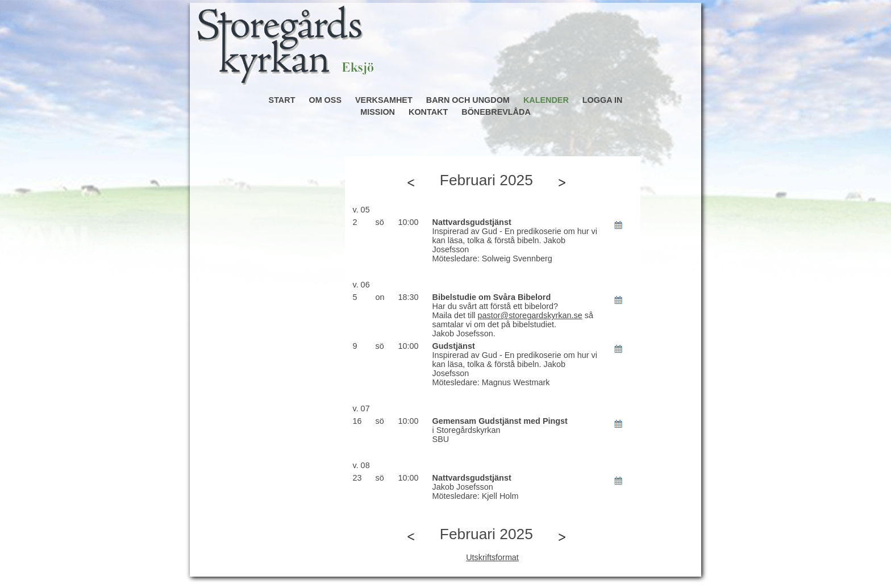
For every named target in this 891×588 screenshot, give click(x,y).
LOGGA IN (603, 100)
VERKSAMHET (384, 100)
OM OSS (325, 100)
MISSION (378, 112)
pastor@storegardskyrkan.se (530, 315)
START (282, 100)
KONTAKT (428, 112)
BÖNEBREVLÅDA (496, 112)
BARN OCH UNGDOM (468, 100)
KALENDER (546, 100)
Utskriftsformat (492, 557)
